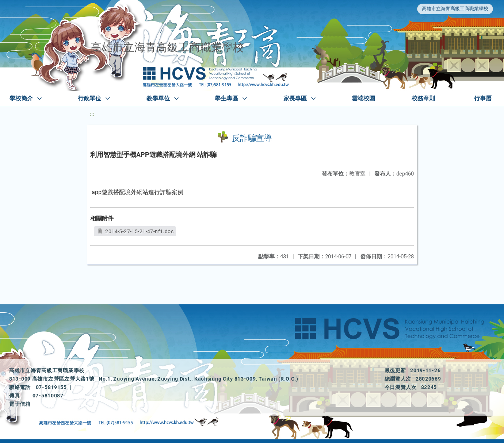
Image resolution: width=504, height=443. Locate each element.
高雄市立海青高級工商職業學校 (455, 9)
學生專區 (226, 98)
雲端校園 (363, 98)
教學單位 (158, 98)
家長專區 (295, 98)
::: (92, 114)
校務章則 (423, 98)
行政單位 (89, 98)
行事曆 (483, 98)
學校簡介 (21, 98)
